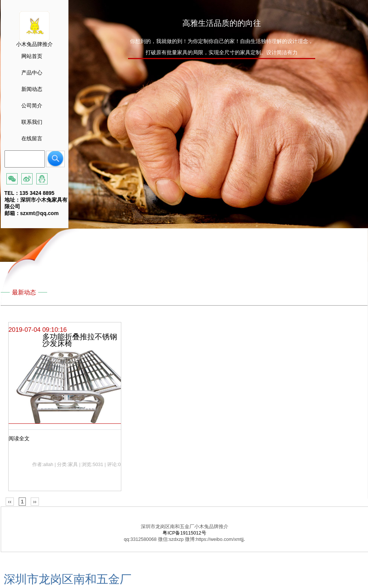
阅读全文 (19, 438)
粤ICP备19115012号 (184, 533)
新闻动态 (32, 89)
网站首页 (32, 56)
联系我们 (32, 122)
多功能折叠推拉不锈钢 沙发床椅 (80, 340)
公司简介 (32, 105)
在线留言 (32, 138)
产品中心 (32, 73)
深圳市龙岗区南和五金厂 (68, 579)
